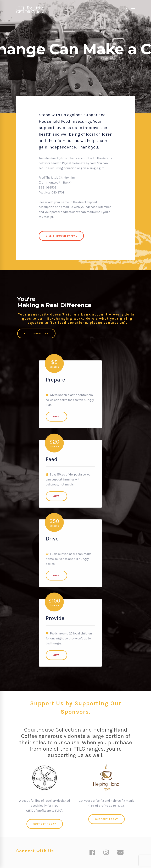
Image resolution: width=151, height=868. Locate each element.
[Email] (120, 853)
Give (62, 407)
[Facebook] (92, 853)
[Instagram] (106, 853)
